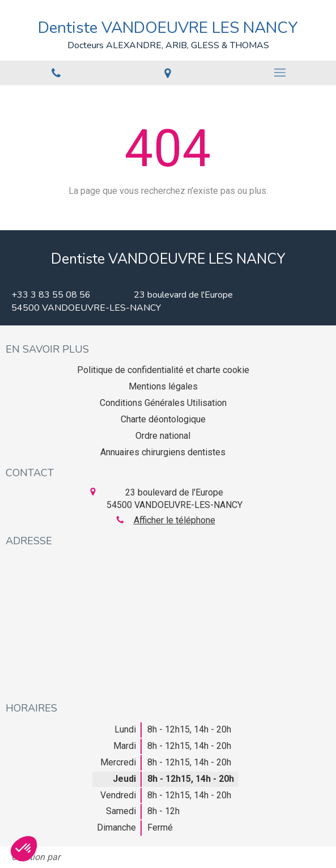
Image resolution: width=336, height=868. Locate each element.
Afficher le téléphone (175, 520)
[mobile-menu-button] (280, 73)
